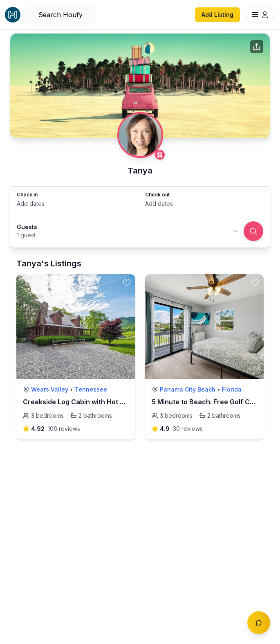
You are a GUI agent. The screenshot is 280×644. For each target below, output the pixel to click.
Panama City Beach (188, 389)
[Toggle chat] (259, 623)
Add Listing (217, 15)
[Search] (253, 231)
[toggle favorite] (127, 283)
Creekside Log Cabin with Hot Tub (77, 402)
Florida (232, 389)
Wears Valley (50, 389)
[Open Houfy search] (60, 15)
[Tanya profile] (140, 135)
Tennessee (91, 389)
